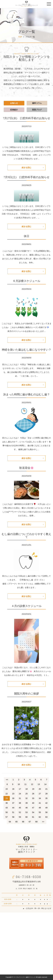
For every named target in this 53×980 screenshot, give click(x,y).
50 (7, 812)
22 (7, 794)
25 (26, 794)
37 (13, 803)
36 (7, 803)
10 (19, 784)
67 (30, 822)
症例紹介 (14, 110)
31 (20, 798)
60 (26, 817)
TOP (20, 37)
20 (40, 789)
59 (20, 817)
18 (26, 789)
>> (43, 822)
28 (46, 794)
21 (46, 789)
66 (23, 822)
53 (26, 812)
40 (33, 803)
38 (20, 803)
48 (40, 808)
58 (13, 817)
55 (40, 812)
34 (40, 798)
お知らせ (14, 103)
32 (26, 798)
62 (40, 817)
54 (33, 812)
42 (46, 803)
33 (33, 798)
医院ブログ (37, 110)
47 (33, 808)
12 (32, 784)
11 (25, 784)
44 (13, 808)
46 (26, 808)
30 (13, 798)
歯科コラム (37, 103)
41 (40, 803)
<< (7, 780)
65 (16, 822)
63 (46, 817)
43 (7, 808)
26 (33, 794)
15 (7, 789)
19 (33, 789)
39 (26, 803)
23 (13, 794)
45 (20, 808)
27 (40, 794)
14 (45, 784)
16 (13, 789)
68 (36, 822)
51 (13, 812)
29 (7, 798)
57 (7, 817)
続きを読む (26, 168)
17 (20, 789)
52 (20, 812)
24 (20, 794)
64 (10, 822)
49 (46, 808)
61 (33, 817)
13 (39, 784)
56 (46, 812)
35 (46, 798)
